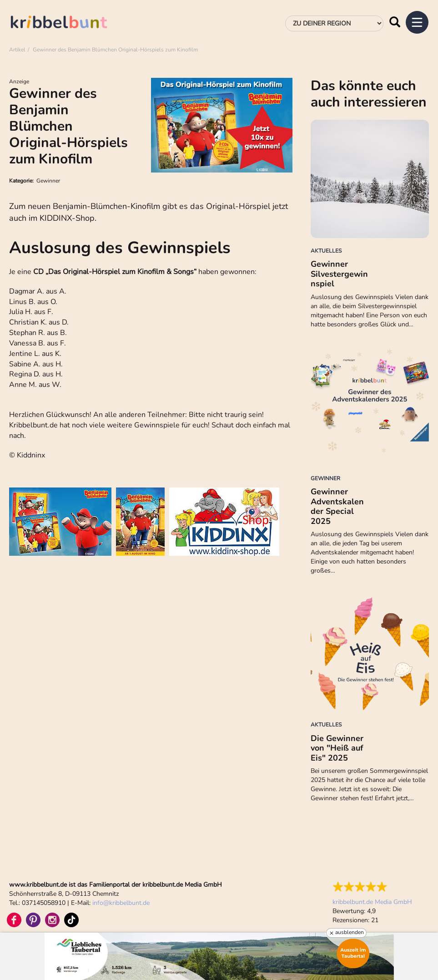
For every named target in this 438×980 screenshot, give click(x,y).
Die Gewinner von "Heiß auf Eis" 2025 (337, 748)
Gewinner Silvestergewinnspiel (339, 274)
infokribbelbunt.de (121, 903)
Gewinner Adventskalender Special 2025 (337, 506)
